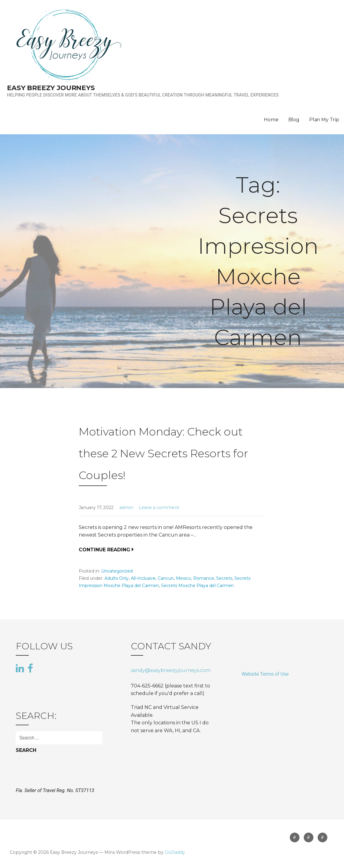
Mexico (184, 578)
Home (271, 120)
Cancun (166, 578)
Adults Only (117, 578)
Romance (204, 578)
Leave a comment (159, 507)
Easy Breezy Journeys (51, 88)
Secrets (224, 578)
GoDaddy (175, 852)
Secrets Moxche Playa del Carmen (197, 586)
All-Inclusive (143, 578)
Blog (294, 120)
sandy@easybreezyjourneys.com (171, 670)
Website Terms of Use (265, 674)
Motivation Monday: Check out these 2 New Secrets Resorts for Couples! (163, 453)
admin (126, 507)
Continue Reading (104, 550)
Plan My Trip (324, 120)
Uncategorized (117, 571)
